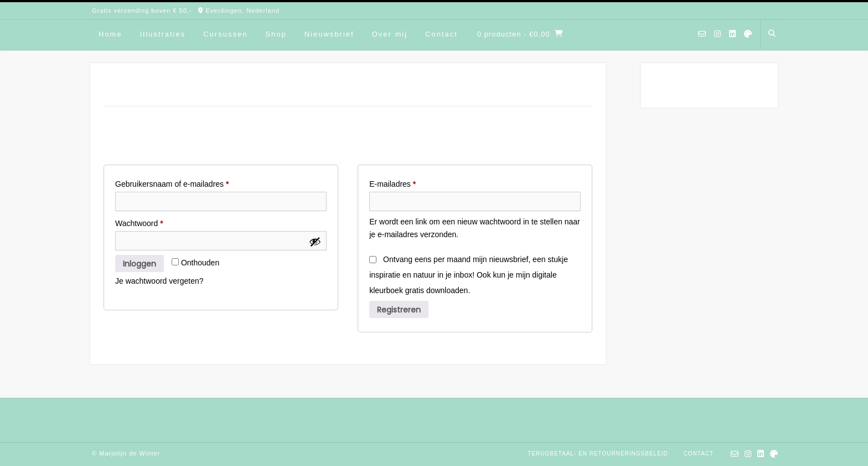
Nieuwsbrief (329, 34)
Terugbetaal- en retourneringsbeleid (598, 454)
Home (110, 34)
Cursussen (225, 34)
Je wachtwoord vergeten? (159, 281)
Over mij (390, 34)
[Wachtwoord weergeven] (315, 242)
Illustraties (163, 34)
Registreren (399, 310)
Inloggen (139, 264)
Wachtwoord (151, 222)
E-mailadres (404, 182)
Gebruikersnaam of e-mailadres (184, 182)
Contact (441, 34)
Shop (276, 34)
